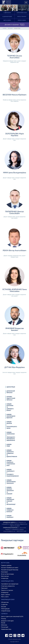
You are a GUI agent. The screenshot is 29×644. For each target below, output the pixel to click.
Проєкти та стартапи (7, 590)
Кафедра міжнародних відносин (11, 416)
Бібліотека (4, 625)
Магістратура (5, 576)
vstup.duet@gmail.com (9, 531)
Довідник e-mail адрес (7, 621)
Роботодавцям (5, 609)
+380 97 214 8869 (15, 526)
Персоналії (10, 28)
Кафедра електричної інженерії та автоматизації (11, 501)
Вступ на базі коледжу (8, 574)
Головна (5, 28)
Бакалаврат (5, 572)
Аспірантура (5, 578)
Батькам (4, 607)
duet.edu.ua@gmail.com (21, 524)
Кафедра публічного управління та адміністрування (12, 453)
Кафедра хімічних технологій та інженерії (10, 491)
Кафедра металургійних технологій (11, 482)
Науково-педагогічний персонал (11, 398)
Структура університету (8, 586)
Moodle (3, 623)
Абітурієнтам (5, 602)
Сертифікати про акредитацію (10, 584)
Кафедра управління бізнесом (10, 510)
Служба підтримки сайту (14, 639)
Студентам (4, 604)
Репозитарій (5, 627)
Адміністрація (11, 387)
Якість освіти (7, 20)
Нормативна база (22, 13)
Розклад (4, 619)
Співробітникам (6, 611)
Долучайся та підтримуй (15, 25)
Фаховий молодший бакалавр (10, 570)
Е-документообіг (7, 17)
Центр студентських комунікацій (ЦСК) (12, 616)
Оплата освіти (22, 20)
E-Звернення (7, 13)
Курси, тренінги (22, 17)
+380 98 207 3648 (21, 531)
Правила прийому (6, 565)
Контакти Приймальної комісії (10, 568)
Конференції (5, 593)
